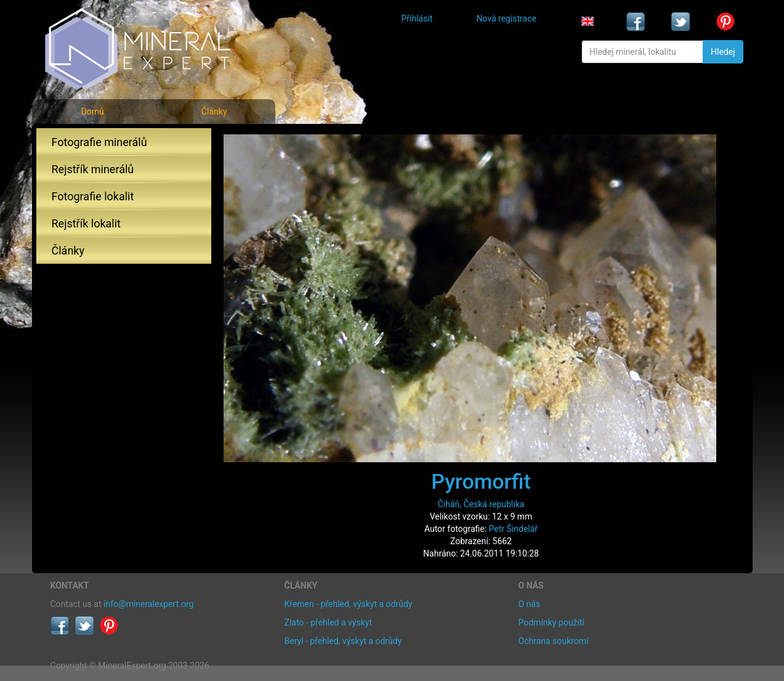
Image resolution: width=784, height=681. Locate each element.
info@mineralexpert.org (148, 604)
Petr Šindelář (514, 529)
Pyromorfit (481, 481)
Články (214, 112)
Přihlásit (417, 18)
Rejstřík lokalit (86, 223)
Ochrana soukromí (554, 641)
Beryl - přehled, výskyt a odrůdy (343, 641)
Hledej (723, 52)
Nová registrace (506, 18)
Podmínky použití (552, 622)
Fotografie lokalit (93, 196)
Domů (93, 112)
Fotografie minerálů (99, 142)
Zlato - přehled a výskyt (328, 622)
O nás (530, 604)
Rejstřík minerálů (93, 169)
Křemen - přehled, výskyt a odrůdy (349, 604)
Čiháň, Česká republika (481, 504)
